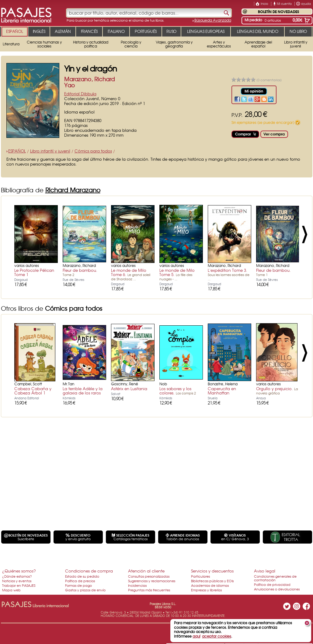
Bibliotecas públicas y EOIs (212, 581)
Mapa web (11, 590)
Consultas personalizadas (149, 576)
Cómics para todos (93, 151)
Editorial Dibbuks (80, 94)
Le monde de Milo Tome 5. (177, 274)
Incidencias (137, 585)
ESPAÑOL (17, 151)
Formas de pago (78, 585)
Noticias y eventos (17, 581)
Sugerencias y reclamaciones (152, 581)
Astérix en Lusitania (129, 388)
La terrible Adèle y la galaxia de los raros (83, 391)
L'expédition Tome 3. (229, 274)
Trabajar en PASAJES (19, 585)
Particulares (200, 576)
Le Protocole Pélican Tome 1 (34, 272)
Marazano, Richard (89, 79)
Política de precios (80, 581)
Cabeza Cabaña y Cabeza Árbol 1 (33, 391)
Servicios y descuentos (212, 571)
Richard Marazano (73, 190)
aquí (196, 636)
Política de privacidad (272, 584)
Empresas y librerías (206, 590)
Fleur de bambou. (80, 272)
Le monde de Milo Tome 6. (131, 274)
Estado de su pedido (82, 576)
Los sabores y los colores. (178, 391)
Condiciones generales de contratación (275, 578)
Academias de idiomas (210, 585)
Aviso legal (265, 571)
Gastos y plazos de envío (85, 590)
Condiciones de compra (89, 571)
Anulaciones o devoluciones (277, 589)
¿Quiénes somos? (19, 571)
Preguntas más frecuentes (149, 590)
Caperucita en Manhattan (222, 391)
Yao (70, 85)
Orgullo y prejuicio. (277, 390)
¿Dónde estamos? (17, 576)
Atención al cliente (146, 571)
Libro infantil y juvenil (50, 151)
